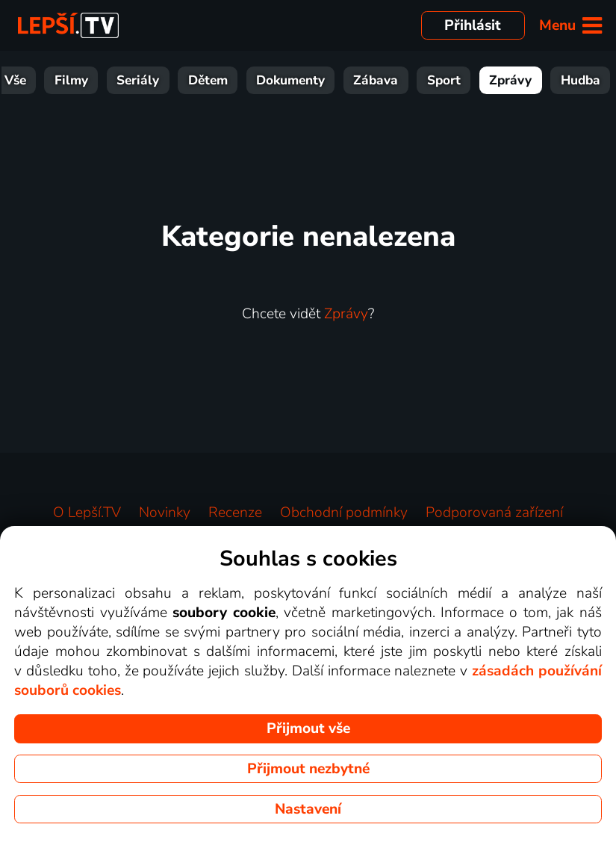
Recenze (235, 513)
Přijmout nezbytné (308, 769)
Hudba (581, 80)
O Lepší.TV (87, 513)
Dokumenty (290, 80)
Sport (444, 80)
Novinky (165, 513)
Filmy (71, 80)
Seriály (138, 80)
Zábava (376, 80)
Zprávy (510, 80)
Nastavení (308, 809)
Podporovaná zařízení (494, 513)
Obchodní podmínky (344, 513)
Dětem (208, 80)
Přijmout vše (308, 728)
